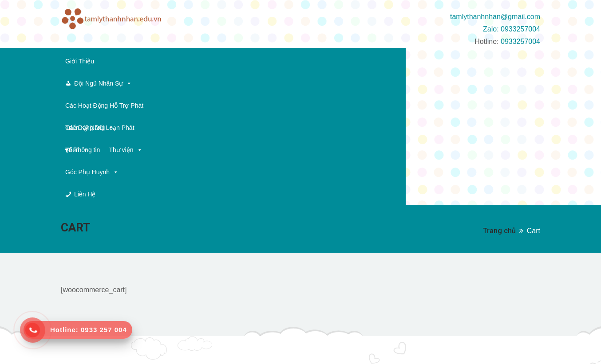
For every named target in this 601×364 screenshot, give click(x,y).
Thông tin (440, 61)
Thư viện (478, 61)
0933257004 (520, 41)
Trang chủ (499, 120)
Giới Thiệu (80, 61)
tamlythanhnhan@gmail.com (495, 17)
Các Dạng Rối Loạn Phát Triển (362, 61)
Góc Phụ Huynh (92, 83)
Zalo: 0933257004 (512, 29)
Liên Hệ (147, 83)
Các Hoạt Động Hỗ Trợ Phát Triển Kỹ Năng (243, 61)
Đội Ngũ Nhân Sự (141, 61)
